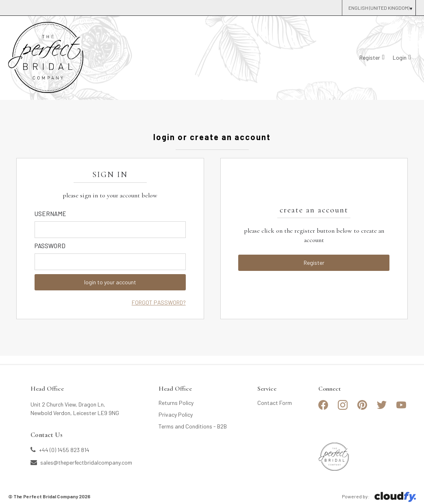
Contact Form (275, 403)
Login (400, 57)
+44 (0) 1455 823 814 (60, 450)
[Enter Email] (110, 230)
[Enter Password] (110, 262)
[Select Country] (379, 8)
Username (50, 214)
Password (50, 246)
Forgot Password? (159, 302)
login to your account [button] (110, 282)
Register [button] (314, 263)
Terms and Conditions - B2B (193, 426)
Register (370, 57)
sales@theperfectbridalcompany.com (81, 462)
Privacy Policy (176, 414)
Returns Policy (176, 403)
